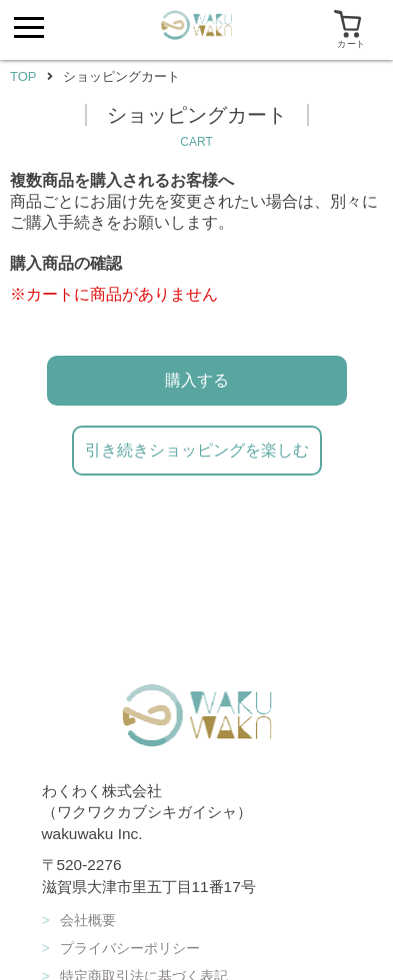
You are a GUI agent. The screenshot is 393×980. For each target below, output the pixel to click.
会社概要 (79, 920)
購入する (197, 380)
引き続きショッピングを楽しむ (197, 450)
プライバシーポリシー (121, 948)
